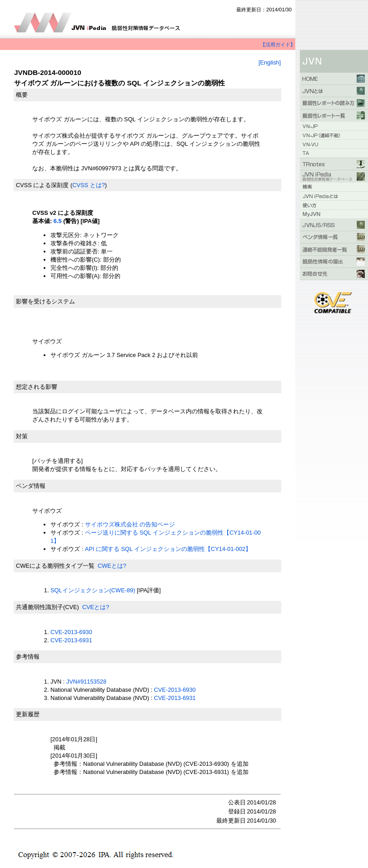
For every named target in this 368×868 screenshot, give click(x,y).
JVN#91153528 (86, 682)
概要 (22, 95)
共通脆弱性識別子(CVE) (47, 607)
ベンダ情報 (31, 486)
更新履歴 (28, 714)
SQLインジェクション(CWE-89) (93, 590)
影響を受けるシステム (45, 301)
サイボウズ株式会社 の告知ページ (130, 524)
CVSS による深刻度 (42, 185)
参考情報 (28, 657)
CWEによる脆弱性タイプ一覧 (55, 566)
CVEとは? (96, 607)
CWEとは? (112, 566)
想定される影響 (37, 387)
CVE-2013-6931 (71, 640)
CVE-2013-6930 (71, 632)
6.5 (58, 221)
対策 (22, 436)
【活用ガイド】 (278, 45)
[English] (270, 62)
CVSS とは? (89, 185)
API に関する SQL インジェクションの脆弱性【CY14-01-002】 (168, 549)
